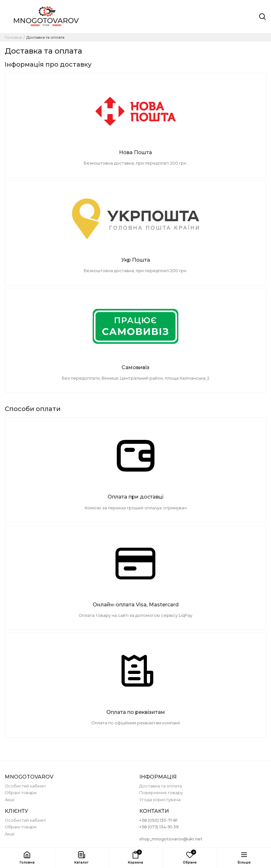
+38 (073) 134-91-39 (159, 827)
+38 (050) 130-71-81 (158, 820)
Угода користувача (160, 800)
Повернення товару (161, 793)
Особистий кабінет (25, 786)
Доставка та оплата (161, 786)
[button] (81, 858)
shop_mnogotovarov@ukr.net (171, 839)
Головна (13, 37)
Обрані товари (21, 793)
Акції (10, 800)
